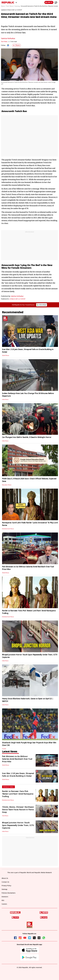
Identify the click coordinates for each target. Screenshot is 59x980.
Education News (7, 485)
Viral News (5, 816)
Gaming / (18, 6)
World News (6, 355)
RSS (3, 900)
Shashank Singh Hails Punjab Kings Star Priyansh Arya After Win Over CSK (29, 744)
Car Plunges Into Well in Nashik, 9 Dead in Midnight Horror (27, 437)
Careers (4, 904)
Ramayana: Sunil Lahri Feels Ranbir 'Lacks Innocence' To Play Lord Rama (30, 524)
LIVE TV (49, 2)
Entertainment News (8, 529)
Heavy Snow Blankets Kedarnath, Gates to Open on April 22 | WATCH (28, 700)
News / (3, 6)
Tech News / (10, 6)
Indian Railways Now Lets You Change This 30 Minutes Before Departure (28, 395)
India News (5, 399)
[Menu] (56, 2)
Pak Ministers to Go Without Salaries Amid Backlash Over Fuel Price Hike (28, 568)
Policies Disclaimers (9, 893)
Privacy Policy (6, 886)
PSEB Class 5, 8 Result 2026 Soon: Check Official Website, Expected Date (29, 480)
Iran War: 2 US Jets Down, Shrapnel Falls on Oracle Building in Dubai (28, 351)
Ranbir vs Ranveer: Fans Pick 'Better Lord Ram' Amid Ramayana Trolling (29, 612)
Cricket (4, 749)
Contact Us (5, 882)
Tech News (4, 42)
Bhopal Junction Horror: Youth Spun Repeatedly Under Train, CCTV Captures (30, 656)
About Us (5, 878)
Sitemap (4, 889)
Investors (5, 897)
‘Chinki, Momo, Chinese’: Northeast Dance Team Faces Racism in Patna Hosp (18, 810)
